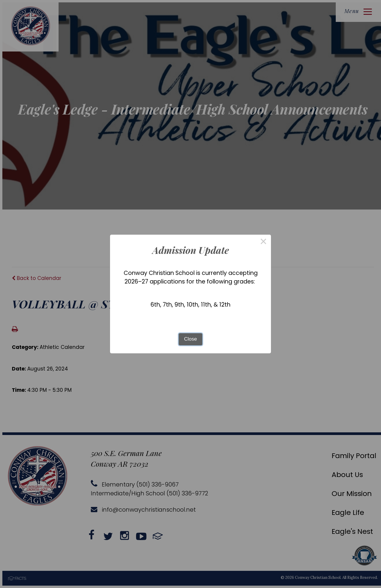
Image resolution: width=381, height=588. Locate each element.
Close (190, 339)
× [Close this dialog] (264, 242)
